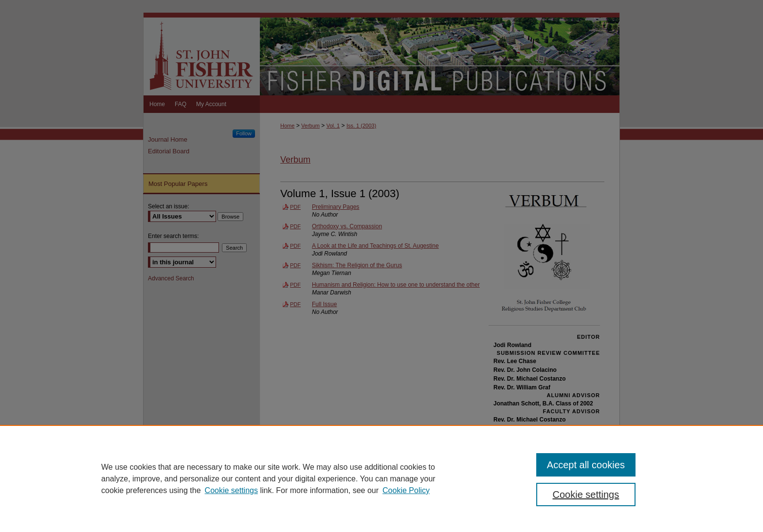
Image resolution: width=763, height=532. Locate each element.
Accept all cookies (586, 465)
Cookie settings (231, 490)
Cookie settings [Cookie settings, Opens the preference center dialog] (586, 495)
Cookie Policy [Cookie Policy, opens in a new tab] (406, 490)
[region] (381, 478)
